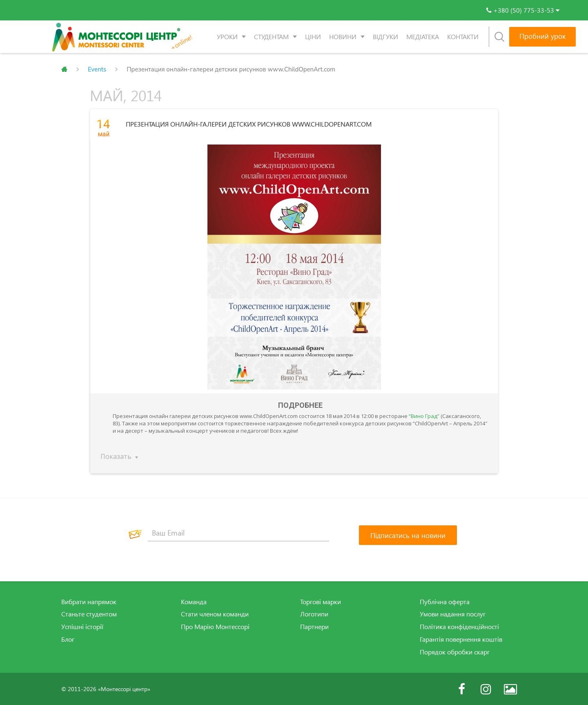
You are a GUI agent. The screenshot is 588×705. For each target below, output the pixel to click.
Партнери (314, 627)
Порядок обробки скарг (455, 652)
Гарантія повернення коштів (461, 639)
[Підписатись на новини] (408, 535)
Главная (64, 69)
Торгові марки (321, 601)
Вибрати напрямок (89, 601)
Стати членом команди (215, 614)
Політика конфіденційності (459, 627)
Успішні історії (82, 627)
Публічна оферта (445, 601)
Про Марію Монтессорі (215, 627)
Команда (194, 601)
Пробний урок (542, 36)
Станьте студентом (89, 614)
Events (97, 69)
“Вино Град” (424, 416)
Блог (68, 639)
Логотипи (314, 614)
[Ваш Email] (238, 533)
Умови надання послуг (453, 614)
